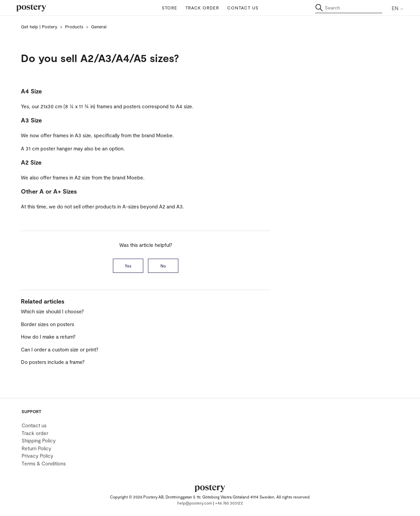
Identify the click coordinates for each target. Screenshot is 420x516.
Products (74, 27)
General (99, 27)
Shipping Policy (39, 440)
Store (170, 8)
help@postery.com (195, 503)
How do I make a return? (48, 337)
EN (398, 8)
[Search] (349, 8)
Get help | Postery (39, 27)
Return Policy (36, 448)
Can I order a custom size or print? (60, 349)
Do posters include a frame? (53, 362)
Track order (202, 8)
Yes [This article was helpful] (128, 266)
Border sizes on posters (48, 324)
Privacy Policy (37, 456)
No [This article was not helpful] (163, 266)
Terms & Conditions (44, 463)
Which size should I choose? (52, 311)
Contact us (243, 8)
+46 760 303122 (229, 503)
